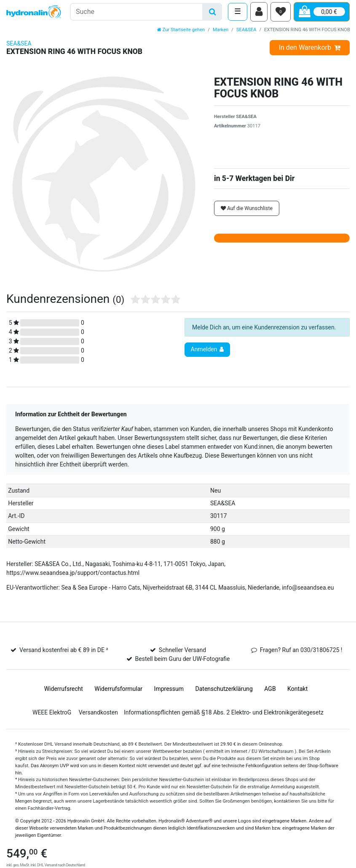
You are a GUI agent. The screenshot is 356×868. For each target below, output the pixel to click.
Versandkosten (98, 715)
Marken (221, 32)
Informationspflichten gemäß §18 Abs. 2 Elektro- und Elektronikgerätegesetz (224, 715)
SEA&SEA (246, 32)
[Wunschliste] (281, 13)
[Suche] (213, 13)
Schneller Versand (182, 652)
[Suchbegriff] (137, 13)
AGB (270, 691)
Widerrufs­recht (64, 691)
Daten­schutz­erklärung (224, 691)
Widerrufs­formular (118, 691)
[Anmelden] (259, 13)
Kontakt (297, 691)
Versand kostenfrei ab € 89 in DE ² (64, 652)
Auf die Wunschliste (247, 210)
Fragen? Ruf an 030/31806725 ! (301, 652)
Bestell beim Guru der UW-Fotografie (183, 661)
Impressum (169, 691)
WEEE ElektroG (52, 715)
